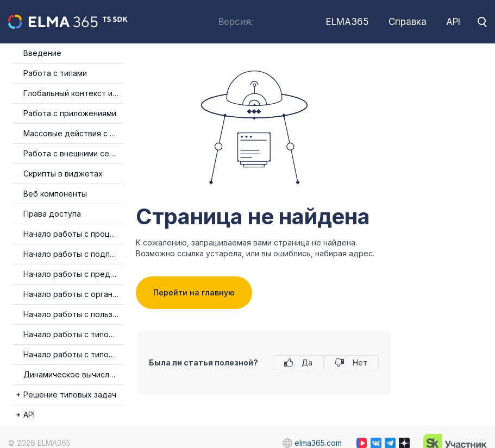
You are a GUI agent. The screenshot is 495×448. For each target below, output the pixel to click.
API (453, 22)
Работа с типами (55, 73)
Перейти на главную (194, 292)
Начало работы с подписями (73, 254)
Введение (42, 53)
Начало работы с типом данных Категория (73, 354)
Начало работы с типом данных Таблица (73, 334)
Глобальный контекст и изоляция (73, 93)
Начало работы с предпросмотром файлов (73, 274)
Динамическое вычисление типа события (73, 374)
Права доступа (52, 214)
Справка (408, 22)
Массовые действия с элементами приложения (73, 133)
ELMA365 (347, 22)
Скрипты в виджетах (63, 173)
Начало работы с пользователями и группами (73, 314)
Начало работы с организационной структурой (73, 294)
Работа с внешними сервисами (73, 153)
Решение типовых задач (70, 395)
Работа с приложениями (70, 113)
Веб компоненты (55, 194)
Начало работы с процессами (73, 234)
